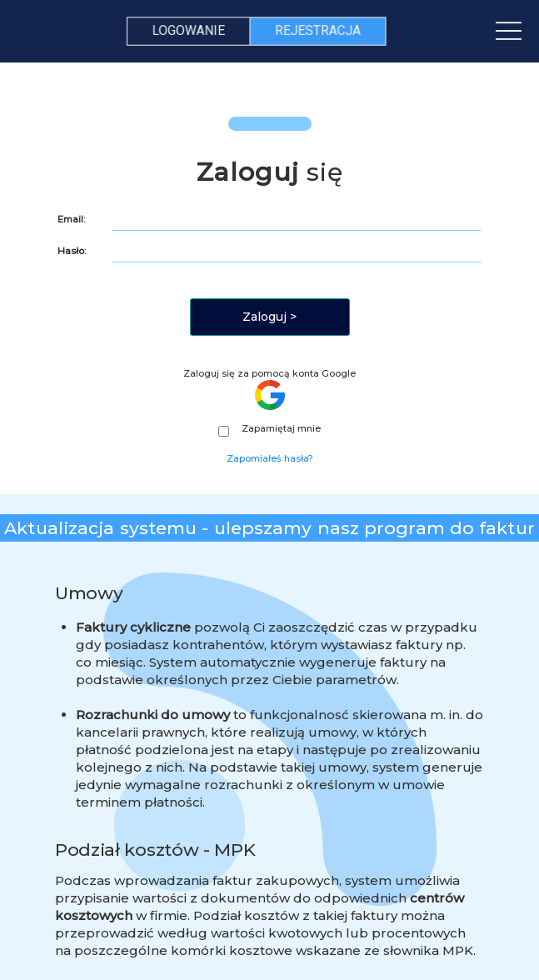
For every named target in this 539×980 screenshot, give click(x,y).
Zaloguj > (269, 317)
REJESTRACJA (317, 30)
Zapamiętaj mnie (269, 429)
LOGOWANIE (190, 30)
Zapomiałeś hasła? (270, 458)
